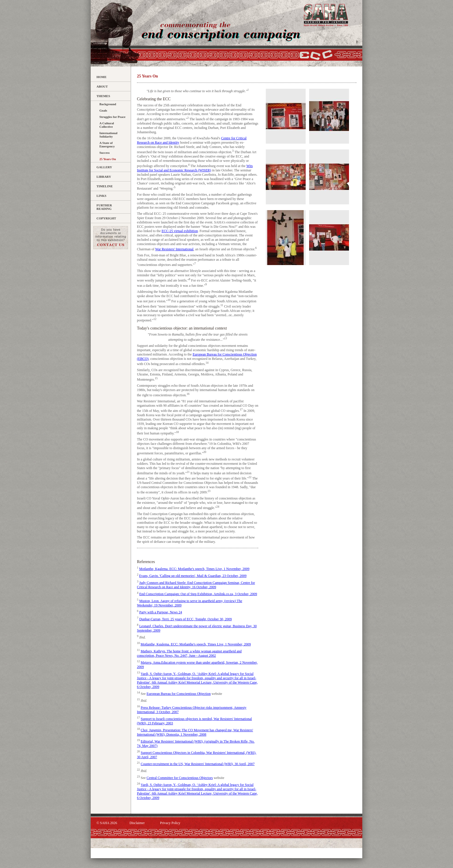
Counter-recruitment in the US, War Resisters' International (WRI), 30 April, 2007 (198, 764)
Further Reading (104, 207)
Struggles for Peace (112, 117)
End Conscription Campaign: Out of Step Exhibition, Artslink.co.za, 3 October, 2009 (198, 594)
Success (104, 153)
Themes (103, 96)
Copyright (106, 218)
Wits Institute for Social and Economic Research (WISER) (195, 168)
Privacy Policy (170, 823)
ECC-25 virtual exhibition (180, 231)
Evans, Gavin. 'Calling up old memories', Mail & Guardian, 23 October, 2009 (193, 576)
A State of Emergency (107, 145)
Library (104, 177)
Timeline (105, 186)
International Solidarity (108, 135)
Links (101, 196)
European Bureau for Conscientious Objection (179, 694)
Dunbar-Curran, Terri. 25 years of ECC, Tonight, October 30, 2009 (185, 619)
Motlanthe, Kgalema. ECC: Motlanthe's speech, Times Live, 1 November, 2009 (194, 569)
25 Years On (108, 159)
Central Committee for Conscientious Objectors (180, 778)
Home (102, 77)
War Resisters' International (174, 249)
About (102, 86)
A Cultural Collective (107, 125)
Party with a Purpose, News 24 (161, 612)
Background (108, 104)
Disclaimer (137, 823)
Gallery (104, 167)
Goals (103, 110)
